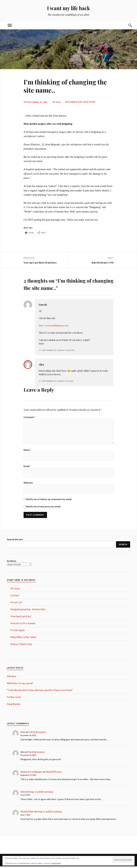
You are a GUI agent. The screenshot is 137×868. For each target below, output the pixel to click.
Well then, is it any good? (20, 685)
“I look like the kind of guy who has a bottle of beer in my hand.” (40, 692)
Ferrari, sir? (16, 604)
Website (28, 484)
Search (123, 546)
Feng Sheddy (14, 706)
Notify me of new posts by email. (43, 508)
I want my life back (68, 8)
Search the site (15, 541)
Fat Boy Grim (14, 699)
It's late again (18, 632)
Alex (59, 102)
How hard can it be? (21, 618)
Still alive (12, 678)
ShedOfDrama (54, 773)
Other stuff (76, 102)
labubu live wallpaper (31, 773)
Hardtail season (37, 734)
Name (27, 451)
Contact (15, 597)
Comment (30, 417)
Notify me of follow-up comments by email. (49, 500)
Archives (11, 562)
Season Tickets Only (21, 646)
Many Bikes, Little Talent (23, 639)
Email (27, 467)
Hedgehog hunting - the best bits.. (28, 611)
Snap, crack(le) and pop (41, 793)
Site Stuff (91, 102)
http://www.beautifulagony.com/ (56, 325)
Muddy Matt (27, 813)
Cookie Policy (56, 863)
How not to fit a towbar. (23, 625)
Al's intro (15, 590)
